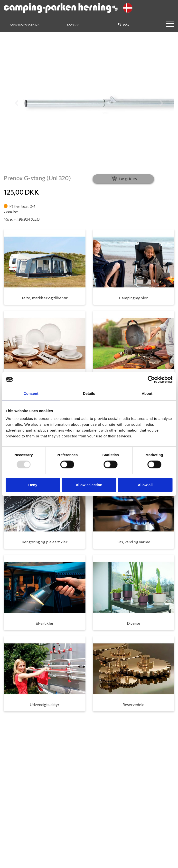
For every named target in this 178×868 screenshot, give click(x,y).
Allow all (145, 485)
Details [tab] (89, 393)
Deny (33, 485)
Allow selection (89, 485)
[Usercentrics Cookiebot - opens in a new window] (151, 379)
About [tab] (147, 393)
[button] (16, 103)
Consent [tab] (31, 393)
